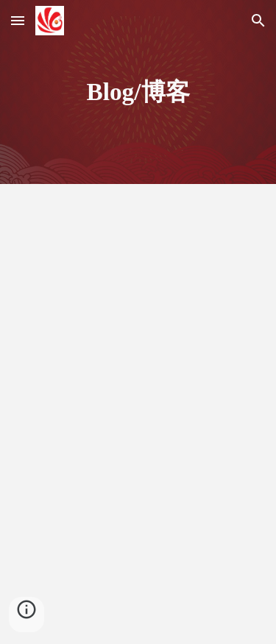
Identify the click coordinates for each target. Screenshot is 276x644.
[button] (18, 20)
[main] (138, 92)
